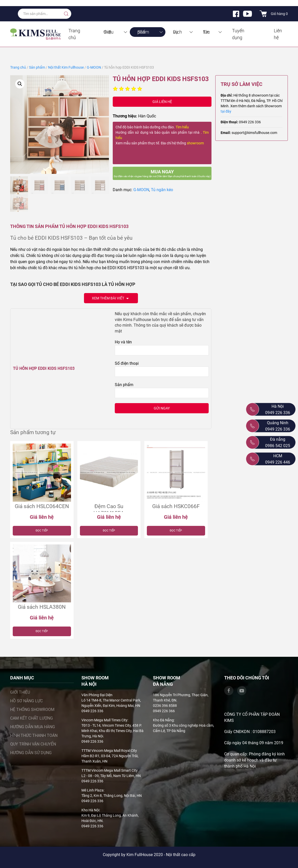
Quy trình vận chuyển (33, 744)
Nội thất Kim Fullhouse (66, 67)
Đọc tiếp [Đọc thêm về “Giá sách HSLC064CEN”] (42, 531)
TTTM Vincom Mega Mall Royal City (109, 751)
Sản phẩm (151, 32)
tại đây (226, 111)
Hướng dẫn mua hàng (33, 727)
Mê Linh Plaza (93, 790)
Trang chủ (74, 34)
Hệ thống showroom (32, 710)
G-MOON (94, 67)
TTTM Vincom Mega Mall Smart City (110, 770)
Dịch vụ (183, 32)
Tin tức (213, 32)
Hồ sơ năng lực (26, 701)
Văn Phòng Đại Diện (97, 695)
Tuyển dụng (238, 34)
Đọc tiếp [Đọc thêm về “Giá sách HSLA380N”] (42, 631)
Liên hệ (278, 34)
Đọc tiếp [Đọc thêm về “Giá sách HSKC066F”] (176, 531)
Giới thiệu (116, 32)
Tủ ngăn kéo (162, 190)
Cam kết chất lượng (32, 718)
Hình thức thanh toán (34, 735)
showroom (195, 143)
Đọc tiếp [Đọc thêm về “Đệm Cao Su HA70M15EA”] (109, 531)
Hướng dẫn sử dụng (31, 753)
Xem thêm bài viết (111, 299)
